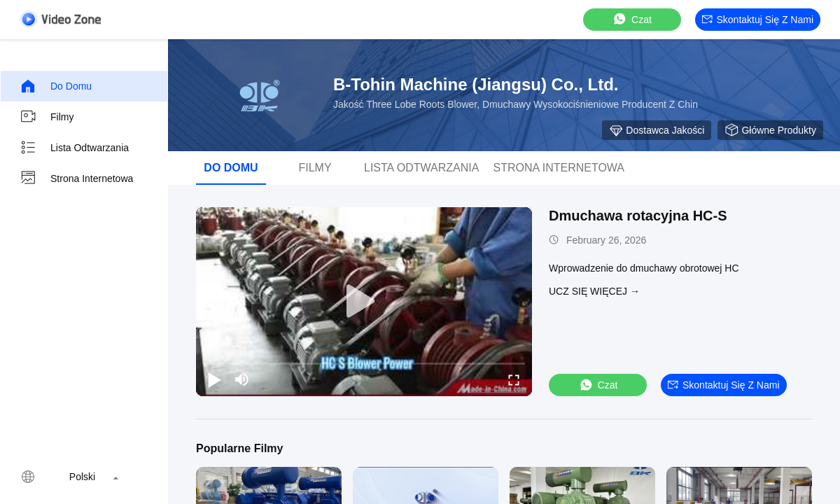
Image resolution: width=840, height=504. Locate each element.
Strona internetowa (76, 178)
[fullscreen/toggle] (514, 379)
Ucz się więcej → (594, 291)
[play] (364, 302)
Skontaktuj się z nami (758, 20)
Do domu (56, 86)
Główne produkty (770, 130)
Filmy (47, 117)
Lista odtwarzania (74, 148)
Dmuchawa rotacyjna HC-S (638, 216)
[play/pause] (214, 379)
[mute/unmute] (242, 379)
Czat (632, 19)
